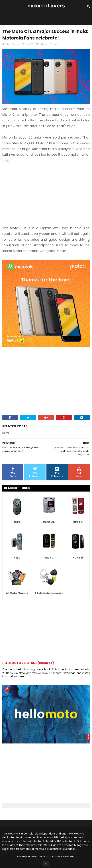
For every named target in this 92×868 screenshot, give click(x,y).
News (57, 44)
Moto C (49, 44)
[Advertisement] (46, 194)
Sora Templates (40, 856)
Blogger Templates (64, 856)
